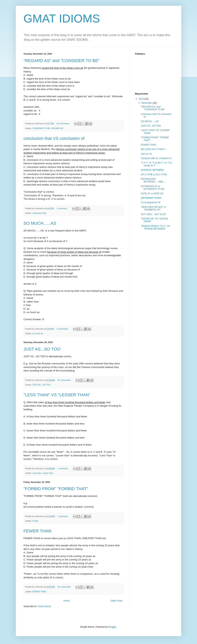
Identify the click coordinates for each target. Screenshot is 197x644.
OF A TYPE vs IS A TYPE (154, 175)
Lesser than (48, 473)
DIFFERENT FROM (151, 198)
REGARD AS (57, 128)
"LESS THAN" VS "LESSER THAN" (57, 395)
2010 (142, 99)
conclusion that (39, 213)
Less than (37, 473)
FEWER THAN (37, 531)
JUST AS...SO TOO (42, 349)
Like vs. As (146, 154)
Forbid (35, 521)
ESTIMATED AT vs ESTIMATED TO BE (153, 188)
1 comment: (62, 208)
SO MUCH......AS (40, 223)
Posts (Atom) (44, 606)
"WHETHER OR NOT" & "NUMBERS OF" (153, 208)
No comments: (65, 380)
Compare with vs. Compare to (156, 158)
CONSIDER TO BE (41, 128)
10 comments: (63, 123)
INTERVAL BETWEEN (152, 170)
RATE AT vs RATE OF (152, 194)
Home (67, 601)
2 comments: (63, 329)
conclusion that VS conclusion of (54, 138)
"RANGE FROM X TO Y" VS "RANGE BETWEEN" (155, 227)
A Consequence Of (151, 202)
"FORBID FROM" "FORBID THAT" (56, 489)
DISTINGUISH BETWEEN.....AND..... (154, 180)
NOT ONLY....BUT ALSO (153, 214)
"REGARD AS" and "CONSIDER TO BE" (62, 61)
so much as (38, 333)
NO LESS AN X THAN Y (153, 149)
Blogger (112, 627)
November (147, 103)
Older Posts (116, 601)
